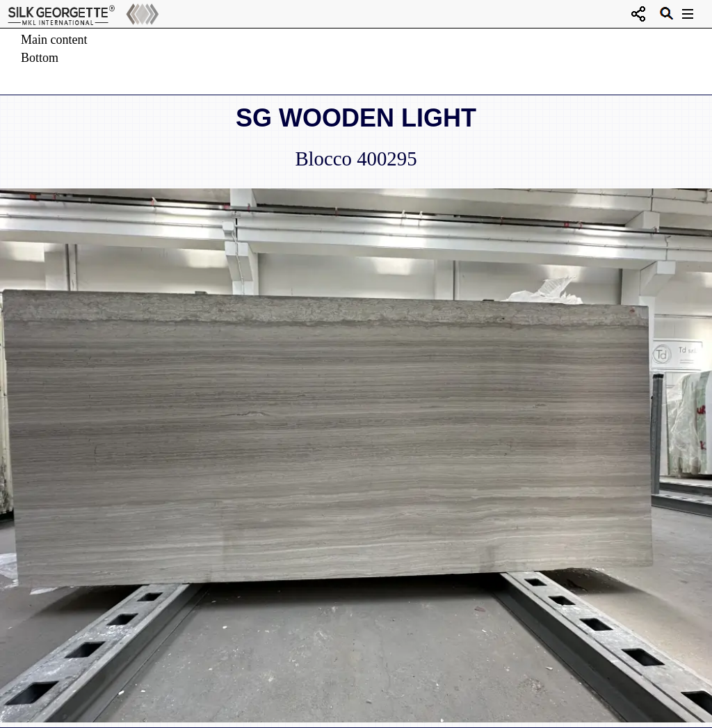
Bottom (40, 58)
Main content (54, 40)
